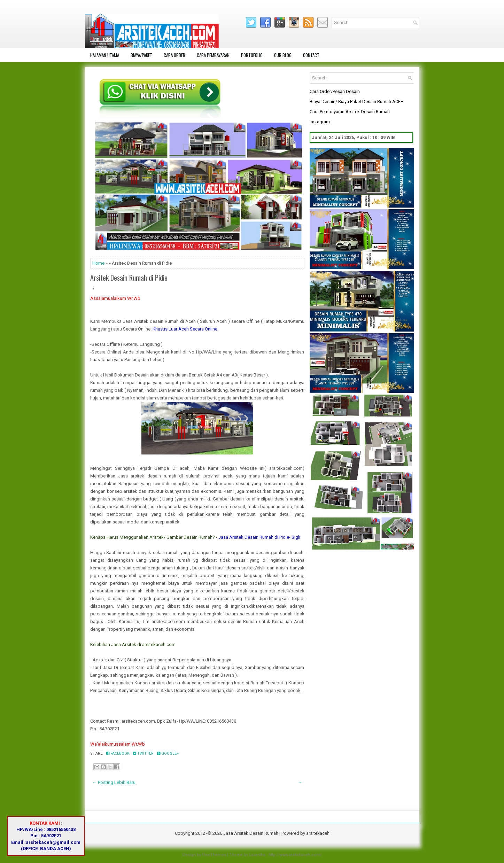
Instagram (320, 122)
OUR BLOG (283, 55)
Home (98, 263)
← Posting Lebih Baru (114, 782)
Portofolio (252, 55)
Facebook (118, 753)
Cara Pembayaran (213, 55)
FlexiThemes (214, 855)
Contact (311, 55)
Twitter (143, 753)
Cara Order (175, 55)
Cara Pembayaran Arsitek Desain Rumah (350, 112)
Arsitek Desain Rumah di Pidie (129, 278)
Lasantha (257, 855)
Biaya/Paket (141, 55)
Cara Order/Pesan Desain (335, 91)
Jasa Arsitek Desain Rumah (251, 833)
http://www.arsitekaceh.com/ (295, 855)
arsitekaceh (318, 833)
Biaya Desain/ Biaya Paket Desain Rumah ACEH (357, 102)
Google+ (168, 753)
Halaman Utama (105, 55)
